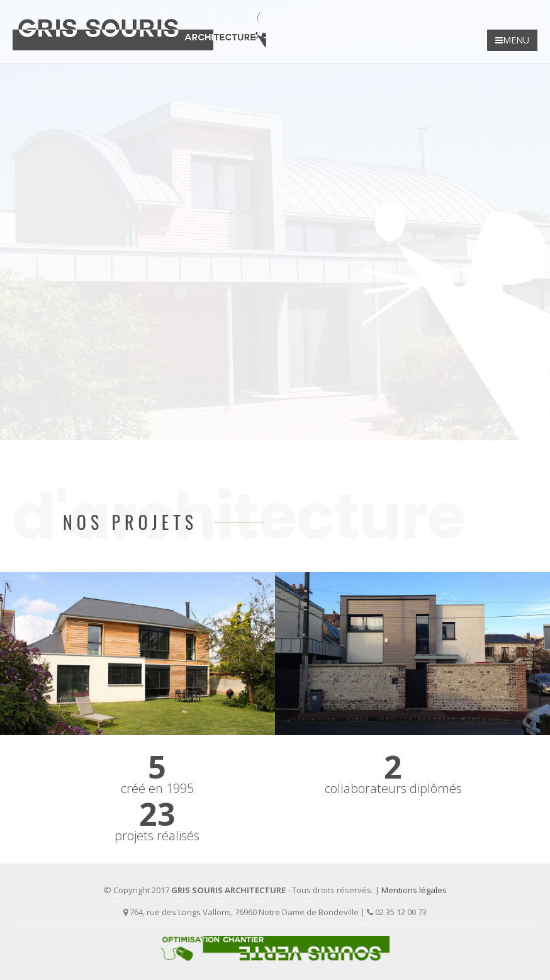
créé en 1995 (157, 789)
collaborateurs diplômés (393, 789)
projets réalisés (157, 836)
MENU (512, 40)
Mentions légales (414, 890)
